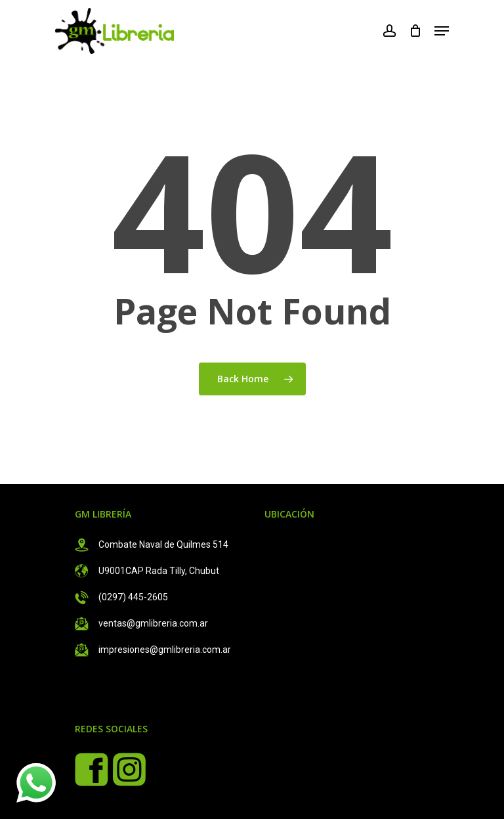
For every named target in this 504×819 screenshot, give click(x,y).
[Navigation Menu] (442, 31)
